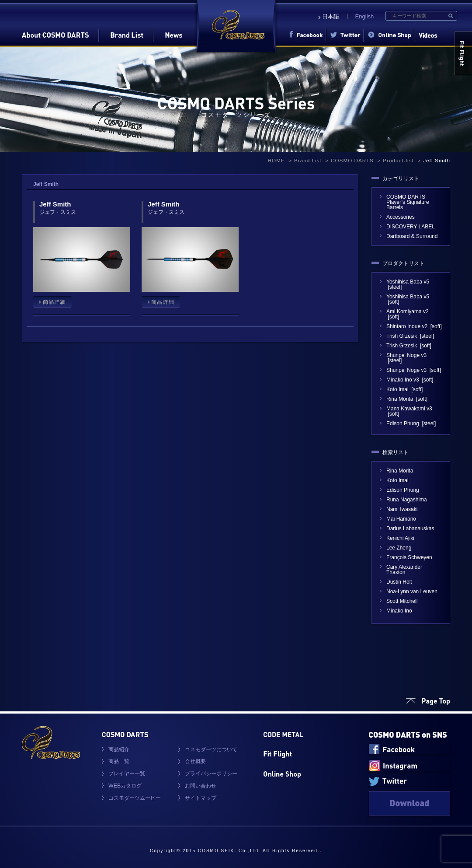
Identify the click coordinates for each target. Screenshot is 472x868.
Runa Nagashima (407, 500)
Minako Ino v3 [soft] (410, 380)
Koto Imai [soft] (404, 389)
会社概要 (195, 761)
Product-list (398, 160)
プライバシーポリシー (211, 773)
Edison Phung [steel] (411, 423)
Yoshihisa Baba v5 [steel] (408, 284)
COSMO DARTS (352, 160)
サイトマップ (201, 798)
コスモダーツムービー (135, 798)
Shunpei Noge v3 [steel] (406, 358)
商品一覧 (119, 761)
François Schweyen (409, 557)
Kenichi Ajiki (400, 538)
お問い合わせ (201, 786)
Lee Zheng (399, 548)
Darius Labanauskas (410, 528)
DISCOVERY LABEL (413, 227)
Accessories (401, 217)
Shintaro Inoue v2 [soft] (414, 326)
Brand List (308, 160)
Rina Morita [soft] (407, 399)
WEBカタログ (125, 786)
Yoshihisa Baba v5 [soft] (408, 299)
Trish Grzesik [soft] (409, 346)
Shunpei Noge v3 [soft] (414, 370)
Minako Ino (399, 611)
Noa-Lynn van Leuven (412, 591)
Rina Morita (400, 471)
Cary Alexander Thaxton (404, 570)
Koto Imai (397, 480)
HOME (276, 160)
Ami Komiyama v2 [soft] (408, 314)
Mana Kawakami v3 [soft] (409, 411)
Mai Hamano (401, 519)
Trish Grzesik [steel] (410, 336)
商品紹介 (119, 749)
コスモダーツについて (211, 749)
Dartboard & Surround (412, 236)
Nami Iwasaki (402, 509)
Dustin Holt (399, 582)
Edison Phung (403, 490)
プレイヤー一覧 (127, 773)
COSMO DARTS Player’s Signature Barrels (408, 202)
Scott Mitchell (402, 601)
